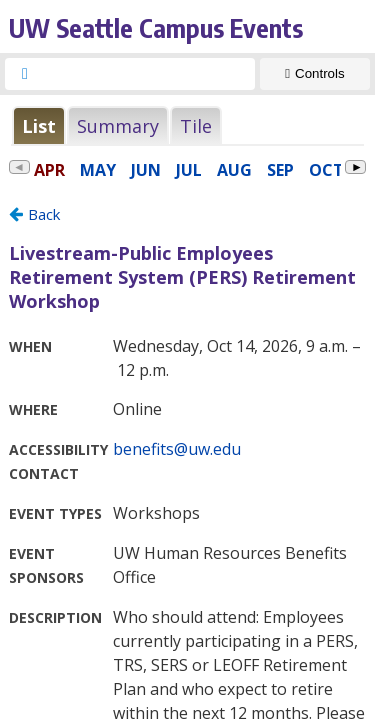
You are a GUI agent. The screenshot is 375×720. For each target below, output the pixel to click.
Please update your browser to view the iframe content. (187, 125)
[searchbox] (148, 74)
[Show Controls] (315, 74)
